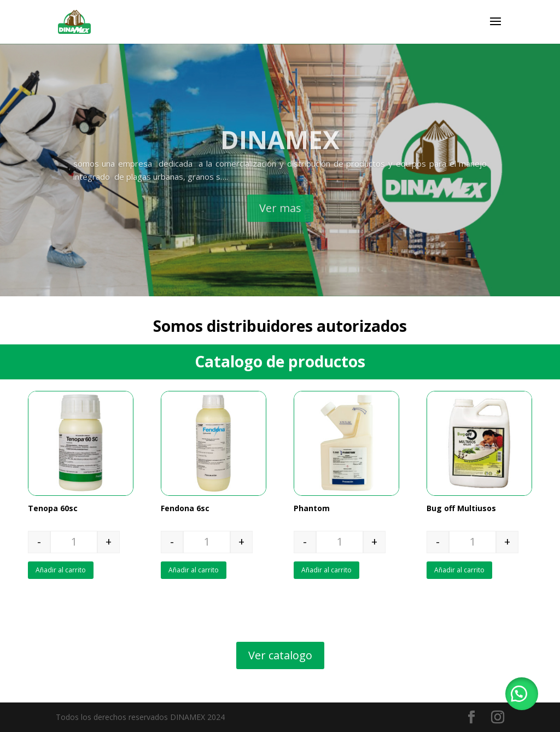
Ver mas (280, 224)
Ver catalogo (280, 655)
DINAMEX (280, 155)
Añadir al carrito (61, 570)
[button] (522, 694)
